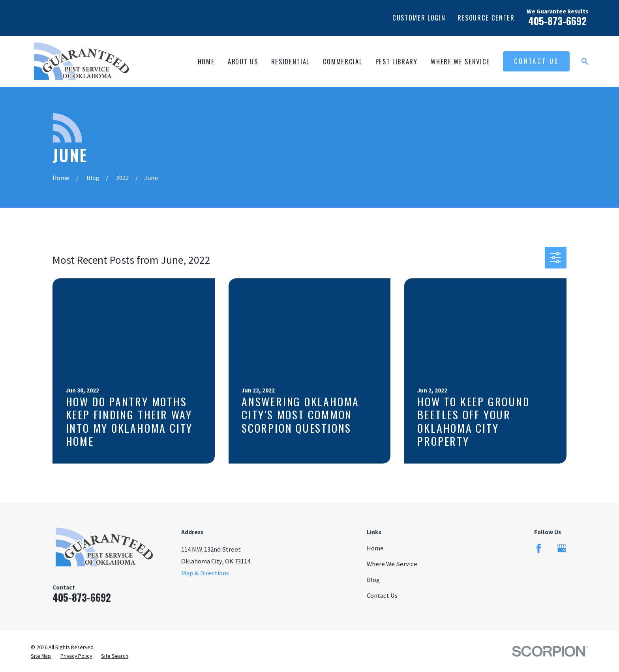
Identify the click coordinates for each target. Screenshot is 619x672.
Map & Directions (205, 573)
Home (375, 548)
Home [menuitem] (206, 61)
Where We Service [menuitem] (460, 61)
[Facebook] (539, 548)
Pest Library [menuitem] (397, 61)
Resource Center (486, 18)
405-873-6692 (557, 21)
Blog (373, 580)
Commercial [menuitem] (343, 61)
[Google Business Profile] (562, 548)
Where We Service (392, 564)
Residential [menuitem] (290, 61)
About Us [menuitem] (243, 61)
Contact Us (536, 61)
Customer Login (419, 18)
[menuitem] (41, 656)
